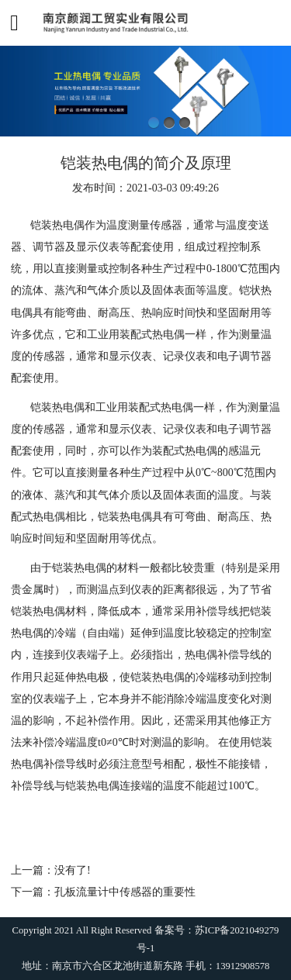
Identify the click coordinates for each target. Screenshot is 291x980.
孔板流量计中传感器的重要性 (125, 892)
